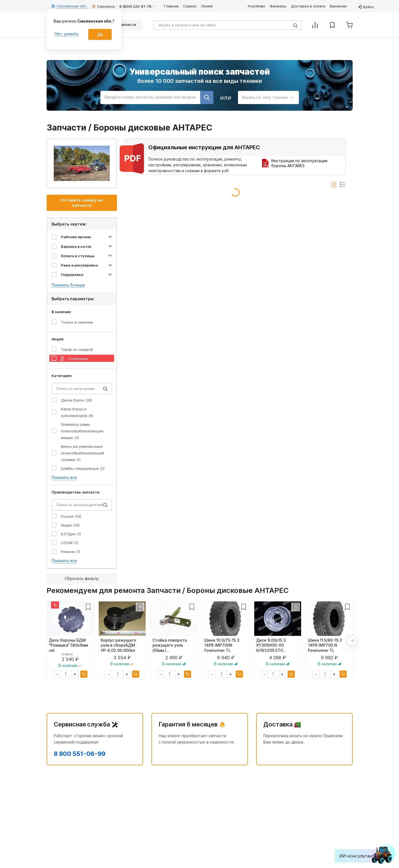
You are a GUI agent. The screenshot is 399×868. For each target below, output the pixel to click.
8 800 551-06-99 (80, 754)
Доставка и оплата (308, 6)
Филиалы (278, 6)
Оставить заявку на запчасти (82, 203)
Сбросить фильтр (82, 578)
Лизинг (207, 6)
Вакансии (338, 6)
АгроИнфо (256, 6)
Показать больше (68, 285)
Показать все (64, 477)
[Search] (228, 25)
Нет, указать (67, 34)
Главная (171, 6)
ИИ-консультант (361, 856)
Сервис (190, 6)
